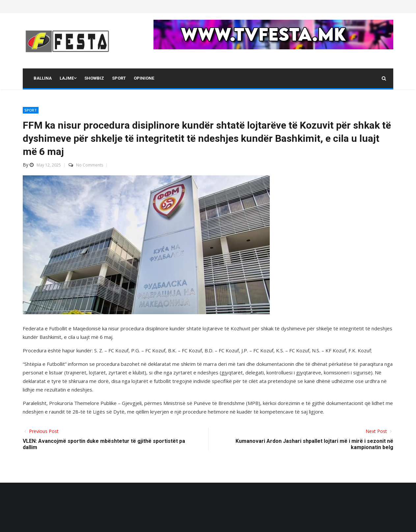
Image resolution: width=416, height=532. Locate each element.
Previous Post (43, 431)
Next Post (377, 431)
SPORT (31, 110)
